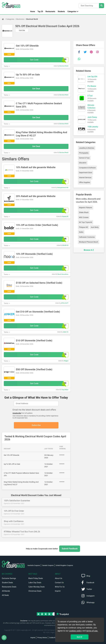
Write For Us (60, 587)
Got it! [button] (80, 637)
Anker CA (66, 332)
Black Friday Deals (36, 578)
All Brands (6, 591)
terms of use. (92, 631)
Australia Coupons (34, 565)
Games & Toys (84, 158)
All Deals (5, 595)
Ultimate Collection (91, 106)
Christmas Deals (35, 591)
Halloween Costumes (87, 237)
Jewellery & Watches (87, 148)
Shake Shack (84, 212)
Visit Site (22, 30)
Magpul (66, 361)
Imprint (58, 591)
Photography (84, 153)
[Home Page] (4, 19)
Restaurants (50, 11)
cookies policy (75, 631)
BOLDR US (65, 245)
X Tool (90, 96)
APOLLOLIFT (65, 303)
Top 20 (40, 11)
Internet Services (85, 178)
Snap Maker (65, 390)
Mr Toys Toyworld (86, 222)
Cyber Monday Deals (37, 587)
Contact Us (59, 583)
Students (61, 11)
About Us (59, 578)
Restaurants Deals (9, 587)
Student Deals (7, 583)
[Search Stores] (102, 6)
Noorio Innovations (63, 274)
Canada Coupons (48, 565)
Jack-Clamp (92, 117)
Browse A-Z (89, 250)
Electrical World (32, 19)
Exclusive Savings (9, 578)
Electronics (20, 19)
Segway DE (65, 216)
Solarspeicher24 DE (63, 188)
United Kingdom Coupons (64, 565)
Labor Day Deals (35, 583)
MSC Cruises (84, 217)
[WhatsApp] (5, 638)
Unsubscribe (17, 413)
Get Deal (36, 89)
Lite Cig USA (92, 77)
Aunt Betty (95, 227)
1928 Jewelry (93, 127)
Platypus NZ (83, 227)
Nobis (81, 232)
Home (33, 11)
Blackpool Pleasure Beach (89, 242)
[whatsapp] (79, 59)
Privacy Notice (42, 638)
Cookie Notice (54, 638)
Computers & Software (87, 168)
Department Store (86, 173)
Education (83, 163)
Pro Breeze (92, 86)
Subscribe (36, 425)
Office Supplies (84, 182)
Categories (72, 11)
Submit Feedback (70, 549)
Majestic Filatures (86, 208)
